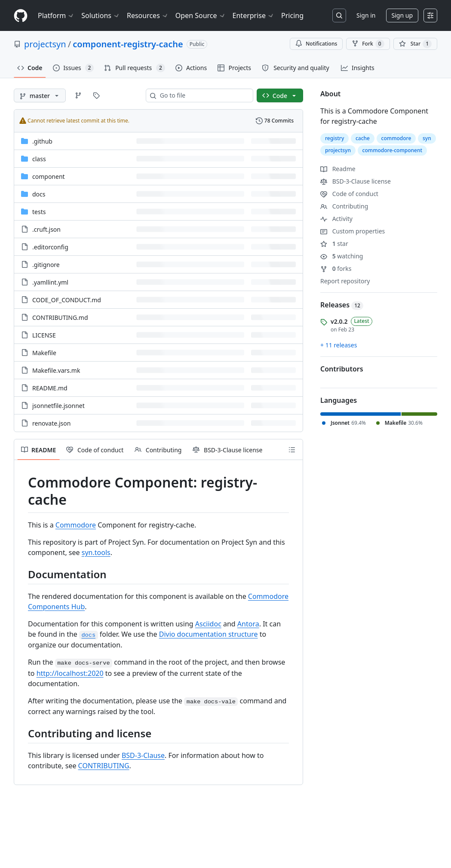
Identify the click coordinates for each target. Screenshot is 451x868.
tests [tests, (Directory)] (39, 212)
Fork (368, 44)
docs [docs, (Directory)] (39, 194)
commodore (396, 138)
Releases (342, 305)
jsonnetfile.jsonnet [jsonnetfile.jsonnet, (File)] (58, 406)
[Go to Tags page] (96, 95)
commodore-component (393, 150)
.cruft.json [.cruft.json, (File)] (46, 229)
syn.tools (96, 552)
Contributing (344, 206)
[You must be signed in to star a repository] (415, 44)
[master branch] (40, 95)
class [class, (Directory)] (39, 159)
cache (363, 138)
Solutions (101, 15)
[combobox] (203, 95)
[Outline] (292, 450)
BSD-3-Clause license (356, 181)
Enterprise (253, 15)
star (334, 244)
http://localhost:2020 (70, 673)
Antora (248, 624)
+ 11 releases (339, 345)
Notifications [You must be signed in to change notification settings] (316, 44)
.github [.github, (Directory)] (42, 141)
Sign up (402, 15)
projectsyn (45, 44)
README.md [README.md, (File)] (50, 388)
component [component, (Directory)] (49, 176)
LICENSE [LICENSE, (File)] (44, 335)
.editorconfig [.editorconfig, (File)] (50, 247)
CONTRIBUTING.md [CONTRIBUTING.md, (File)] (60, 317)
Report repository (345, 281)
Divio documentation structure (209, 634)
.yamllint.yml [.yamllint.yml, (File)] (50, 282)
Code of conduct (349, 194)
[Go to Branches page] (78, 95)
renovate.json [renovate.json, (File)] (51, 423)
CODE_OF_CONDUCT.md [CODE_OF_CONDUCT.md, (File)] (67, 300)
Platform (56, 15)
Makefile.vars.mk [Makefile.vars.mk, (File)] (56, 370)
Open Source (201, 15)
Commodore (76, 525)
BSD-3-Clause (143, 755)
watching (342, 256)
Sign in (366, 15)
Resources (148, 15)
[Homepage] (21, 16)
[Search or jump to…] (339, 15)
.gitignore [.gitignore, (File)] (46, 265)
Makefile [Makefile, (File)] (44, 353)
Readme (338, 169)
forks (336, 268)
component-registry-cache (128, 44)
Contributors (342, 369)
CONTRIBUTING (104, 766)
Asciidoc (208, 624)
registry (334, 138)
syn (427, 138)
